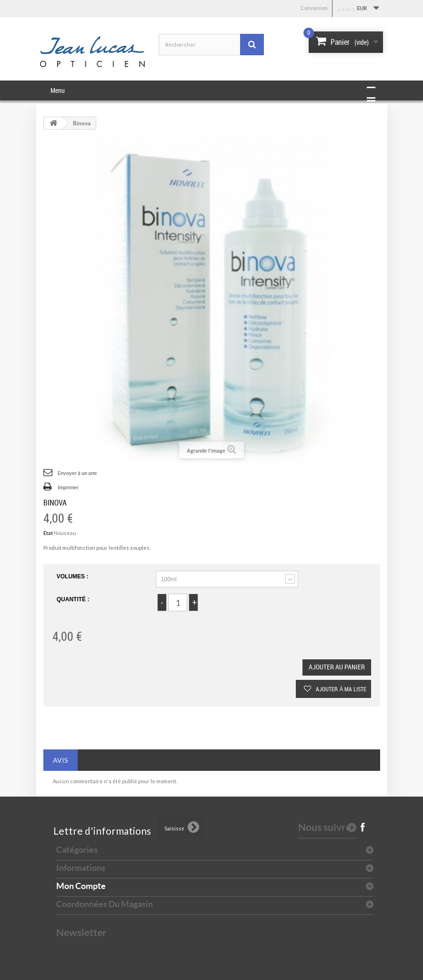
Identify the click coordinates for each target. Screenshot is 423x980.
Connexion (314, 8)
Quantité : (73, 599)
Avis (60, 760)
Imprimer (68, 487)
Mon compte (81, 886)
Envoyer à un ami (77, 473)
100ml (169, 579)
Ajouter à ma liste (340, 689)
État (48, 533)
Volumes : (73, 576)
